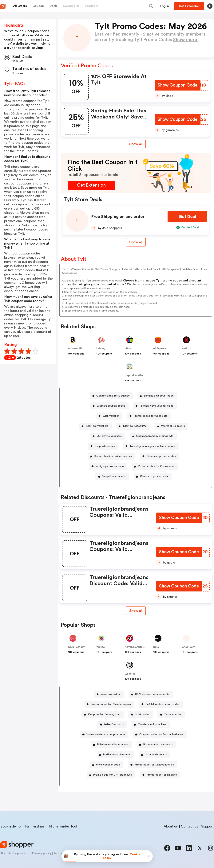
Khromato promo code (154, 476)
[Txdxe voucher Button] (171, 714)
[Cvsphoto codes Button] (103, 446)
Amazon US (75, 349)
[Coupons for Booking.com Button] (103, 714)
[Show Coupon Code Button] (177, 86)
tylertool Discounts (135, 426)
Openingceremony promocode (155, 436)
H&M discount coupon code (152, 694)
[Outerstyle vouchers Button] (108, 436)
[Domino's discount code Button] (157, 396)
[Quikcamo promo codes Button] (160, 456)
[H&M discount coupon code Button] (151, 694)
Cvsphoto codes (105, 446)
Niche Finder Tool (63, 826)
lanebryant (188, 647)
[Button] (165, 6)
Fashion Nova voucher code (157, 406)
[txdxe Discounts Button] (112, 725)
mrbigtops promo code (110, 466)
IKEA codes (142, 714)
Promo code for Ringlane (162, 775)
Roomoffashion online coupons (113, 456)
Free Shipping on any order (118, 217)
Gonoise (130, 674)
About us (171, 826)
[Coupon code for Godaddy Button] (111, 396)
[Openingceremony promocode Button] (153, 436)
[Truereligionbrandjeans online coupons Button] (151, 446)
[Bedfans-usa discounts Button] (115, 755)
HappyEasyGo (134, 375)
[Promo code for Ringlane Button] (160, 775)
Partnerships (35, 826)
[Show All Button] (136, 611)
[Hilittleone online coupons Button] (111, 745)
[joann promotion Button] (109, 694)
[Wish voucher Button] (109, 416)
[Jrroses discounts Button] (155, 755)
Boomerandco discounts (158, 745)
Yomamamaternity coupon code (106, 734)
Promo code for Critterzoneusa (113, 775)
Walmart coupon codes (111, 406)
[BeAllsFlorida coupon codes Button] (161, 704)
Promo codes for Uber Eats (150, 416)
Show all (136, 611)
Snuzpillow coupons (114, 476)
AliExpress (160, 349)
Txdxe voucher (173, 714)
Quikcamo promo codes (161, 456)
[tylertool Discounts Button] (133, 426)
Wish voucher (111, 416)
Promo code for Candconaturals (154, 765)
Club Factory (76, 647)
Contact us (190, 826)
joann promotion (111, 694)
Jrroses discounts (156, 755)
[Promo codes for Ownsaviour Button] (155, 466)
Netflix (186, 349)
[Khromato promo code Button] (153, 477)
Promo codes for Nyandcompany (111, 704)
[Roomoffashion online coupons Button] (112, 456)
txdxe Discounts (114, 724)
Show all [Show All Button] (136, 144)
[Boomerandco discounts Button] (157, 745)
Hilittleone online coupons (113, 745)
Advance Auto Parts (137, 647)
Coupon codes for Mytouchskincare (161, 734)
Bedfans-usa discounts (117, 755)
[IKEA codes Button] (141, 714)
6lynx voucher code (108, 765)
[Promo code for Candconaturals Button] (153, 765)
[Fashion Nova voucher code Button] (155, 406)
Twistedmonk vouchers (152, 724)
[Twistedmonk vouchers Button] (151, 725)
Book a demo (10, 826)
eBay (128, 349)
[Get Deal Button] (187, 217)
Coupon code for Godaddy (113, 396)
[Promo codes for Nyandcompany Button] (109, 704)
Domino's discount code (159, 396)
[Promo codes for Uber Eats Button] (149, 416)
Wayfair (101, 647)
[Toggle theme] (210, 6)
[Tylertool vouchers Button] (95, 426)
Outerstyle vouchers (109, 436)
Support (207, 826)
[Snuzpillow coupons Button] (112, 477)
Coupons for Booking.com (104, 714)
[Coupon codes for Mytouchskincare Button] (160, 735)
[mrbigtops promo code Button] (108, 466)
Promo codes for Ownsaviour (156, 466)
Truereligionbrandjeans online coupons (153, 446)
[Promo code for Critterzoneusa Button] (111, 775)
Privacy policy (42, 853)
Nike (156, 647)
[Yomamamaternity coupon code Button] (104, 735)
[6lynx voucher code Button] (107, 765)
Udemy (101, 349)
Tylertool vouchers (97, 426)
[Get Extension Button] (91, 185)
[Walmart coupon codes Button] (109, 406)
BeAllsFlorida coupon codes (162, 704)
